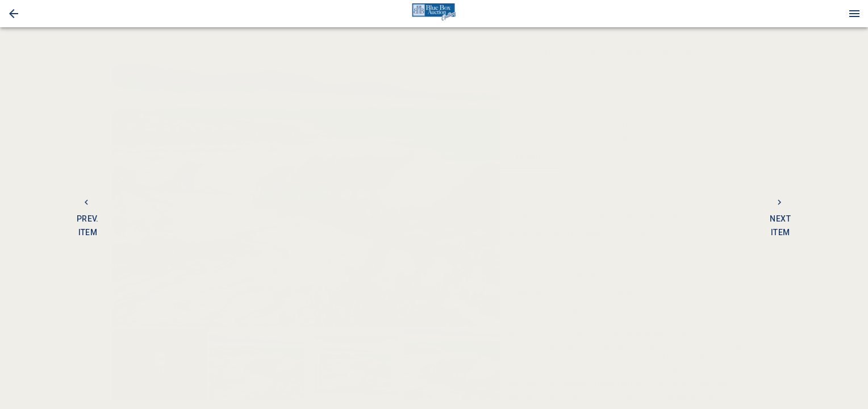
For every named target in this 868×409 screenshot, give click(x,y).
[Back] (14, 14)
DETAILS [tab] (532, 158)
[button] (14, 14)
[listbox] (306, 181)
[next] (491, 181)
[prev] (121, 181)
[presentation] (434, 14)
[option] (306, 181)
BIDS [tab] (723, 158)
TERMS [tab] (660, 158)
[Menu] (854, 14)
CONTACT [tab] (596, 158)
